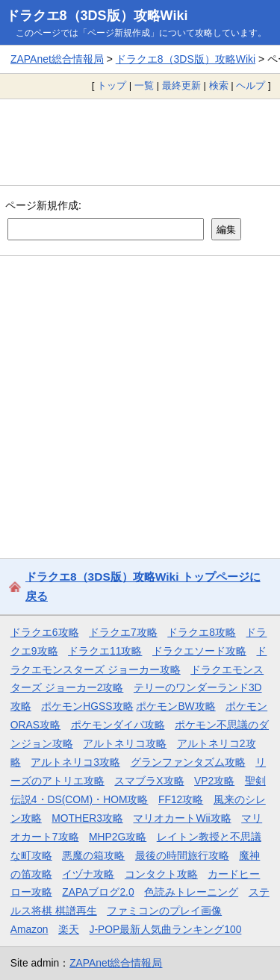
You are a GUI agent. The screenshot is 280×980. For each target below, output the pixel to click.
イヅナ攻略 (88, 874)
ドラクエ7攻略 (123, 632)
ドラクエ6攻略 (45, 632)
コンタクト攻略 (161, 874)
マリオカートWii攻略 (182, 818)
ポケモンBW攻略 (175, 706)
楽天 (69, 929)
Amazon (29, 929)
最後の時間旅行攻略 (182, 855)
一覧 (144, 85)
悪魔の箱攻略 (93, 855)
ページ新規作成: (43, 205)
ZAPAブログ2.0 (98, 892)
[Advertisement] (140, 142)
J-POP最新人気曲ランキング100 (166, 929)
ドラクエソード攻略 (199, 651)
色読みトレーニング (191, 892)
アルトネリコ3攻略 (75, 762)
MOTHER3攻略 (87, 818)
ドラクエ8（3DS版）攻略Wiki (97, 16)
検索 (219, 85)
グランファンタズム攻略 (188, 762)
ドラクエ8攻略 (202, 632)
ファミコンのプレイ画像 (164, 911)
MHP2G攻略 (118, 837)
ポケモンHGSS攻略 (87, 706)
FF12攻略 (181, 799)
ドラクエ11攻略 (105, 651)
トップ (112, 85)
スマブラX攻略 (149, 781)
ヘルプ (251, 85)
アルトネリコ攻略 (125, 743)
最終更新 (181, 85)
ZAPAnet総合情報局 (57, 59)
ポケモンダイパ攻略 (118, 725)
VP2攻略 (214, 781)
